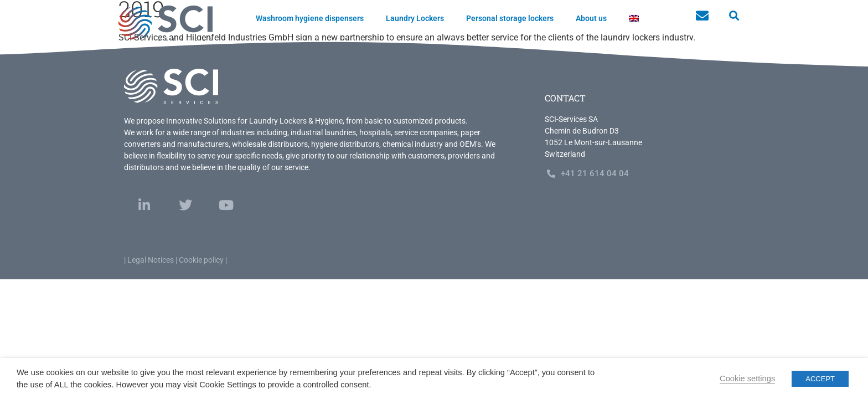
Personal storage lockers (510, 18)
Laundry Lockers (415, 18)
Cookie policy (201, 260)
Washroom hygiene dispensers (310, 18)
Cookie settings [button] (747, 378)
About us (591, 18)
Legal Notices (151, 260)
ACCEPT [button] (820, 379)
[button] (734, 16)
